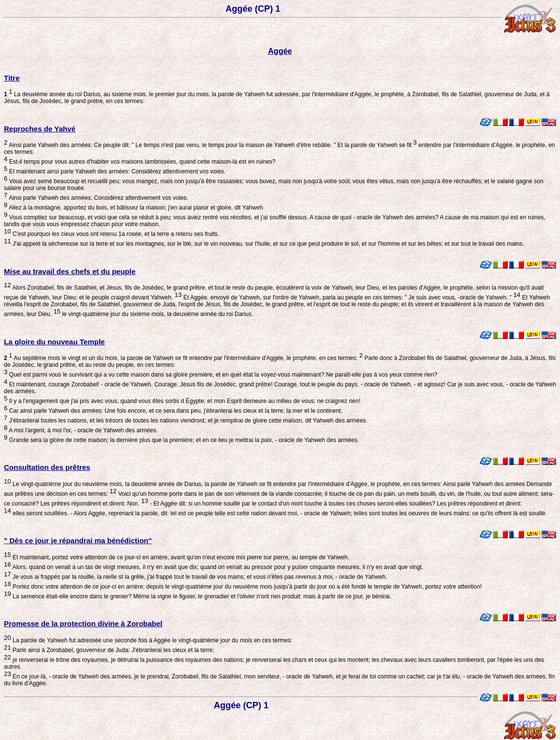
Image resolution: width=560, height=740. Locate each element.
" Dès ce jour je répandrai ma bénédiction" (78, 540)
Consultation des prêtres (47, 467)
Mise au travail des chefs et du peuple (70, 271)
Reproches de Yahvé (40, 129)
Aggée (280, 51)
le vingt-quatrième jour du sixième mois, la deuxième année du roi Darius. (157, 314)
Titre (12, 78)
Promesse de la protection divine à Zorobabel (83, 624)
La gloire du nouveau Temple (54, 342)
